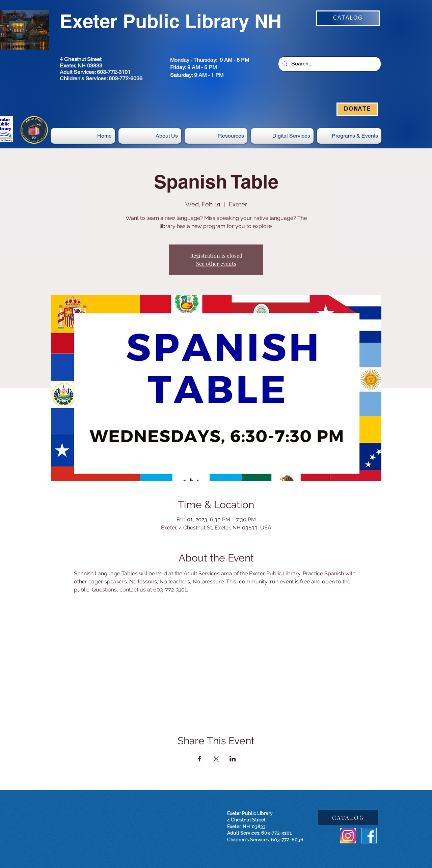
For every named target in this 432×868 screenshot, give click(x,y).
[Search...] (329, 64)
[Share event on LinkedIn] (233, 759)
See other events (216, 264)
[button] (282, 136)
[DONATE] (357, 109)
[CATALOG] (348, 18)
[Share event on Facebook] (200, 759)
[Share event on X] (216, 759)
